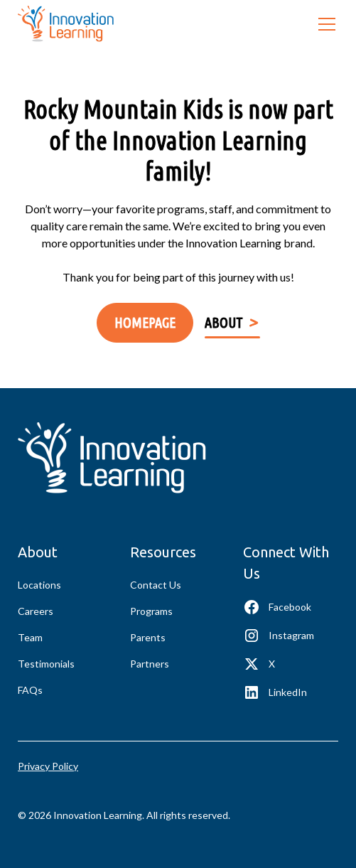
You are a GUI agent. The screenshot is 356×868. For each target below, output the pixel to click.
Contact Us (156, 585)
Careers (36, 611)
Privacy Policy (48, 766)
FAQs (30, 690)
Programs (151, 611)
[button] (324, 24)
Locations (39, 585)
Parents (148, 637)
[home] (66, 24)
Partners (150, 664)
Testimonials (46, 664)
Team (30, 637)
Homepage (145, 322)
